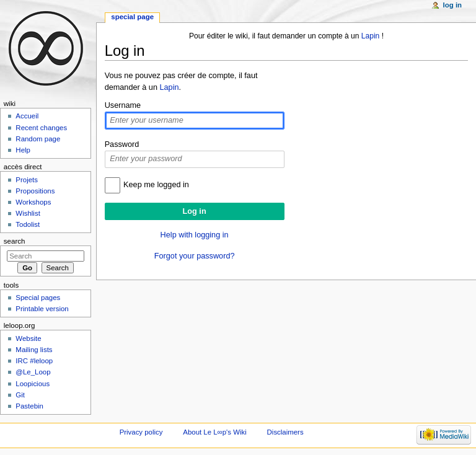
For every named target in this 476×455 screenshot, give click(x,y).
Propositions (35, 191)
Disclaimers (285, 432)
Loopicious (33, 384)
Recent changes (41, 128)
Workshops (33, 202)
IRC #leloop (34, 361)
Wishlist (28, 213)
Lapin (370, 36)
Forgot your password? (195, 256)
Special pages (38, 298)
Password (122, 144)
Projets (27, 180)
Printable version (42, 309)
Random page (38, 139)
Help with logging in (195, 235)
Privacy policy (141, 432)
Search (15, 241)
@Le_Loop (33, 372)
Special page (132, 17)
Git (20, 395)
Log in (453, 5)
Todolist (28, 224)
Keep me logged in (156, 185)
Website (28, 338)
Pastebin (29, 406)
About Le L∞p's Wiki (214, 432)
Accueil (27, 116)
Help (23, 150)
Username (123, 105)
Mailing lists (34, 350)
